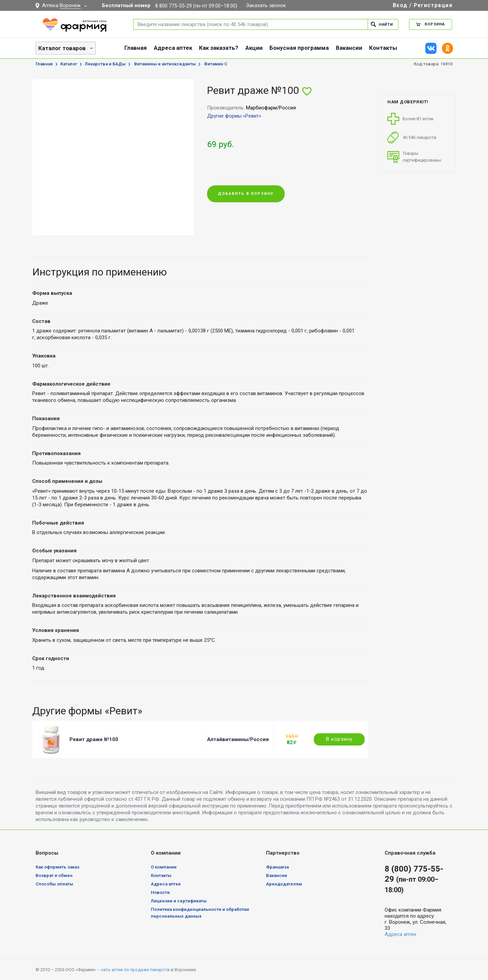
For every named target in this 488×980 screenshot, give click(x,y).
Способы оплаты (54, 884)
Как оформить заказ (57, 867)
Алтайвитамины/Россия (238, 739)
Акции (254, 48)
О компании (164, 867)
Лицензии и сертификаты (179, 901)
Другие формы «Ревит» (234, 116)
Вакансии (349, 48)
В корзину (339, 739)
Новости (160, 892)
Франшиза (277, 867)
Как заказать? (219, 48)
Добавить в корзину (246, 194)
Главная (136, 48)
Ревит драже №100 (94, 739)
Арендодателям (284, 884)
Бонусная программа (299, 48)
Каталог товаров (62, 48)
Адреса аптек (173, 48)
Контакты (383, 48)
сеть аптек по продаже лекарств (135, 970)
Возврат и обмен (54, 875)
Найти (382, 24)
